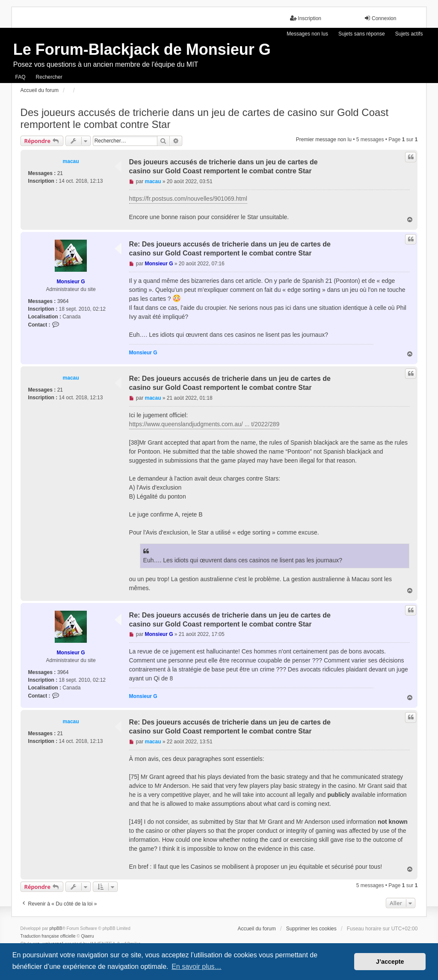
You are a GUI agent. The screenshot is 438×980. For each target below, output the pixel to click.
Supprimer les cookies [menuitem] (311, 929)
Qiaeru (88, 936)
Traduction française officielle (48, 936)
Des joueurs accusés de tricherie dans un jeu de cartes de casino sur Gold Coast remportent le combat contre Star (204, 118)
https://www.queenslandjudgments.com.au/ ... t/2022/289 (204, 424)
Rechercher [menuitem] (49, 77)
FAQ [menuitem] (21, 77)
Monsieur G (71, 282)
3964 (63, 301)
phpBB (56, 928)
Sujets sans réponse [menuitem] (362, 34)
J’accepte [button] (390, 962)
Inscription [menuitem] (306, 18)
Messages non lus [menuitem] (307, 34)
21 (60, 173)
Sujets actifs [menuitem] (409, 34)
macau (71, 161)
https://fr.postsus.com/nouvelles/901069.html (188, 199)
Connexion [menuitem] (380, 18)
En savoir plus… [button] (197, 967)
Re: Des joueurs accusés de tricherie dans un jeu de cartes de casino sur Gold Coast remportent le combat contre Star (230, 249)
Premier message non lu (324, 140)
